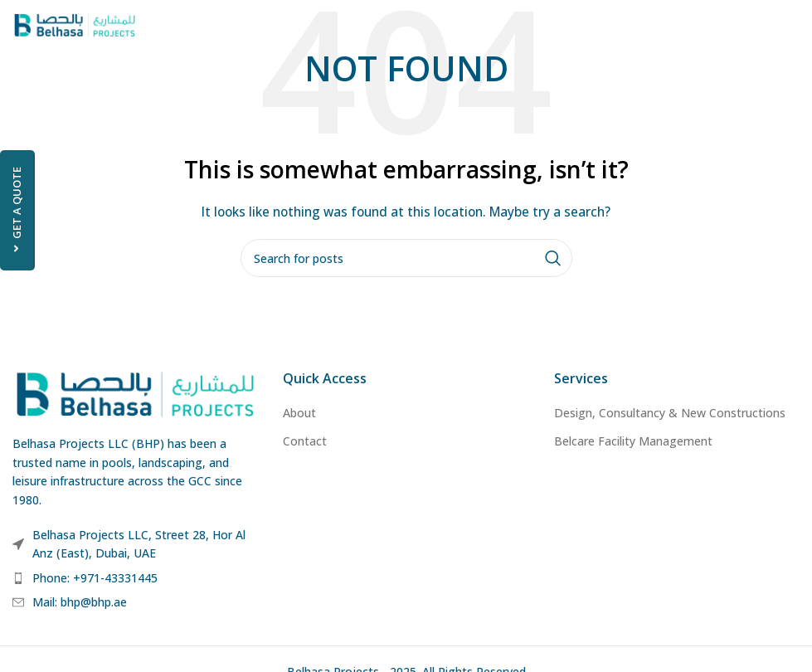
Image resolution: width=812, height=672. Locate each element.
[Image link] (135, 393)
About (299, 413)
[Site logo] (75, 24)
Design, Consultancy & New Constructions (670, 413)
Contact (305, 441)
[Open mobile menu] (791, 25)
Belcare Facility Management (633, 441)
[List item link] (135, 578)
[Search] (406, 258)
